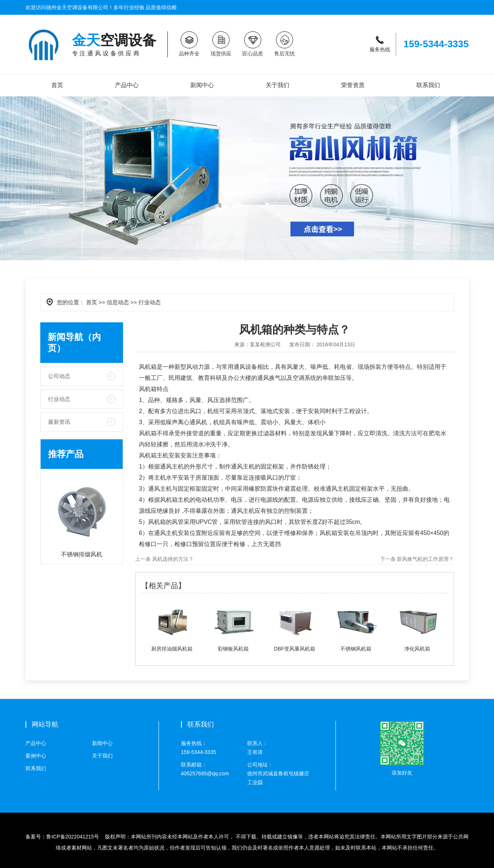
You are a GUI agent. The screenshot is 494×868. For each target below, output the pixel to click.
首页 (57, 85)
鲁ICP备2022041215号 (73, 837)
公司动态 (59, 376)
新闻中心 (202, 85)
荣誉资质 (353, 85)
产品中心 (127, 85)
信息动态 (118, 302)
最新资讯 (59, 422)
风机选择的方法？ (172, 559)
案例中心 (36, 756)
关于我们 (277, 85)
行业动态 (59, 399)
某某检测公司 (265, 344)
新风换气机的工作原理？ (425, 559)
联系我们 (428, 85)
